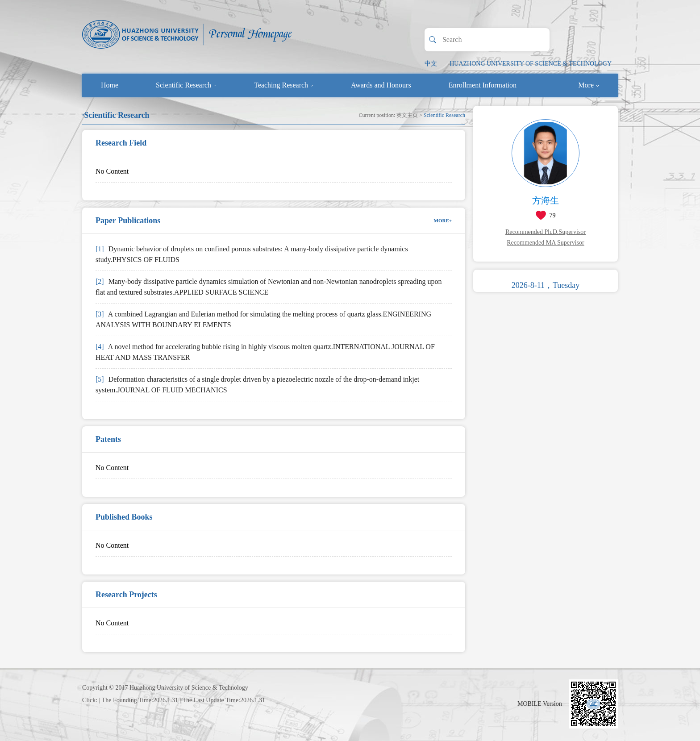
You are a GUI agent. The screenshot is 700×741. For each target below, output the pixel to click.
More (589, 85)
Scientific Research (186, 85)
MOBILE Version (540, 704)
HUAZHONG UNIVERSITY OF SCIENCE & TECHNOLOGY (531, 64)
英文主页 (407, 115)
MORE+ (443, 221)
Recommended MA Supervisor (545, 243)
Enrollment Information (483, 85)
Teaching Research (284, 85)
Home (110, 85)
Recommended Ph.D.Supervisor (546, 232)
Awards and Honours (381, 85)
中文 (431, 64)
